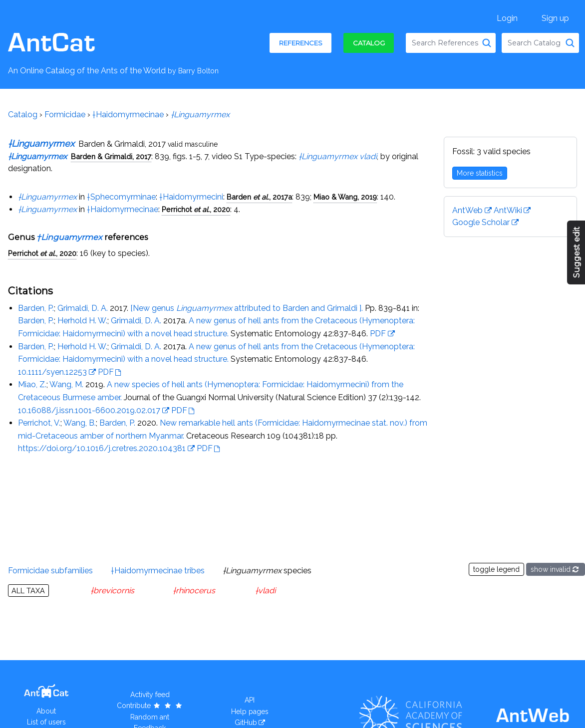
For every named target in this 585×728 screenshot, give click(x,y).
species (267, 571)
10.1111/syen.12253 (52, 372)
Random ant (150, 717)
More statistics (480, 173)
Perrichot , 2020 (196, 209)
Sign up (555, 18)
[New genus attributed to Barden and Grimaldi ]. (247, 308)
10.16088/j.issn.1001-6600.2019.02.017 (89, 410)
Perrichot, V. (39, 423)
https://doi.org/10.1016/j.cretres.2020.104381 (102, 448)
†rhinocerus (194, 591)
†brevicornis (112, 591)
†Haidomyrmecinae (128, 115)
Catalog (369, 43)
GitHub (246, 723)
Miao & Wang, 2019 (345, 197)
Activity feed (150, 695)
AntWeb (467, 210)
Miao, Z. (32, 384)
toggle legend (496, 569)
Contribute (150, 706)
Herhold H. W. (82, 321)
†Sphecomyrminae (121, 197)
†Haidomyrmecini (191, 197)
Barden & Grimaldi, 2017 (111, 156)
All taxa (28, 591)
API (250, 700)
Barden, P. (36, 308)
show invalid (556, 569)
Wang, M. (66, 384)
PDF (378, 334)
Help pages (250, 712)
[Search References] (487, 43)
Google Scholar (481, 222)
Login (507, 18)
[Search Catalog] (570, 43)
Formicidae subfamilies (50, 571)
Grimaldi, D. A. (83, 308)
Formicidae (65, 115)
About (46, 711)
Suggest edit (577, 253)
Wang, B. (80, 423)
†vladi (265, 591)
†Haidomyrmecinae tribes (158, 571)
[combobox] (451, 43)
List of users (46, 722)
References (301, 43)
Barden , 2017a (259, 197)
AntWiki (508, 210)
